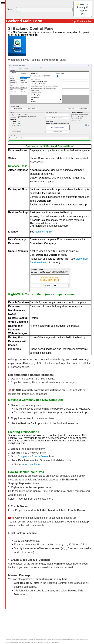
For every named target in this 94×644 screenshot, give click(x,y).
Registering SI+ (44, 232)
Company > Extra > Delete (33, 456)
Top (74, 21)
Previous (82, 21)
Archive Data (32, 464)
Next (91, 21)
